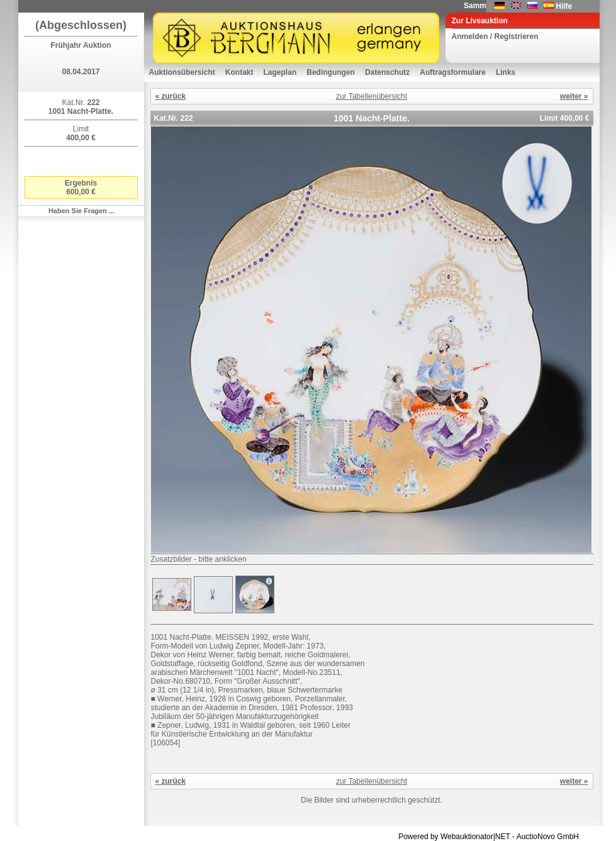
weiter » (574, 96)
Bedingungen (331, 72)
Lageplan (280, 72)
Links (506, 72)
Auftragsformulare (453, 72)
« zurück (171, 96)
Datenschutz (387, 72)
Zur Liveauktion (480, 21)
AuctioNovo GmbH (548, 837)
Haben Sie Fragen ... (81, 211)
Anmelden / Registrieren (495, 36)
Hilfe (564, 6)
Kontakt (239, 72)
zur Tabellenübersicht (372, 96)
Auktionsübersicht (182, 72)
